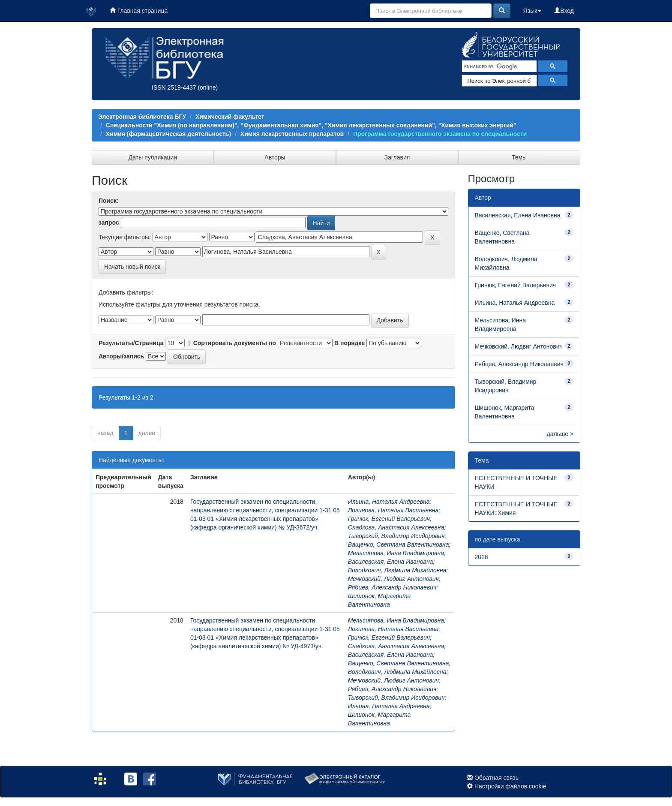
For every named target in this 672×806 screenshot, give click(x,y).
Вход (564, 11)
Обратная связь (496, 778)
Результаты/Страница (131, 343)
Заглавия (397, 157)
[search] (498, 66)
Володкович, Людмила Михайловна (397, 570)
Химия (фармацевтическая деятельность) (168, 134)
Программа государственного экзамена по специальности (440, 134)
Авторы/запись (121, 356)
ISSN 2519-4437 (174, 87)
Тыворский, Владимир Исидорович (396, 536)
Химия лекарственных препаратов (292, 134)
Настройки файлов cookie (510, 786)
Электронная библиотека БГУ (142, 117)
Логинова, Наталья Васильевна (393, 510)
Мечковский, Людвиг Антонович (393, 579)
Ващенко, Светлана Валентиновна (399, 544)
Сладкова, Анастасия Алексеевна (396, 527)
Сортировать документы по (235, 343)
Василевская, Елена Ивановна (391, 562)
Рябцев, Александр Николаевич (392, 587)
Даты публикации (153, 157)
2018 (481, 557)
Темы (519, 157)
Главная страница (139, 11)
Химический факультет (230, 117)
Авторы (275, 157)
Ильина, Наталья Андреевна (389, 502)
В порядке (349, 343)
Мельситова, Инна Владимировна (396, 553)
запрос (109, 223)
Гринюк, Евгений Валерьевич (389, 519)
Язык (532, 11)
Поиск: (109, 201)
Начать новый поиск (132, 267)
